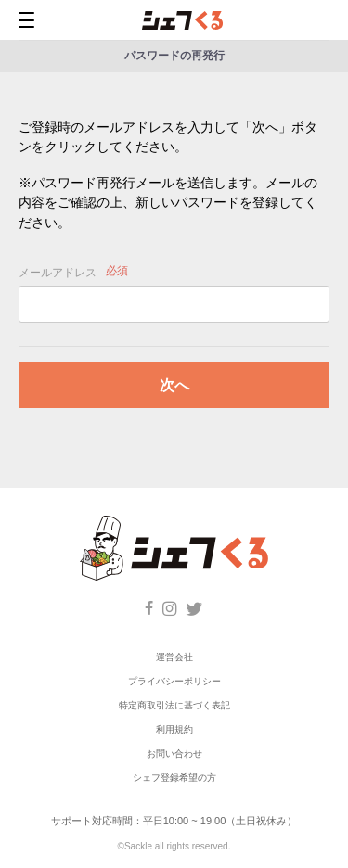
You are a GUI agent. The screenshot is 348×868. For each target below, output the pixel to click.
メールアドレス (58, 273)
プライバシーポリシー (174, 681)
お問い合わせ (174, 753)
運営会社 (174, 657)
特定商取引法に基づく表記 (174, 705)
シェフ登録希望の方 (174, 778)
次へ (174, 385)
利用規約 (174, 729)
